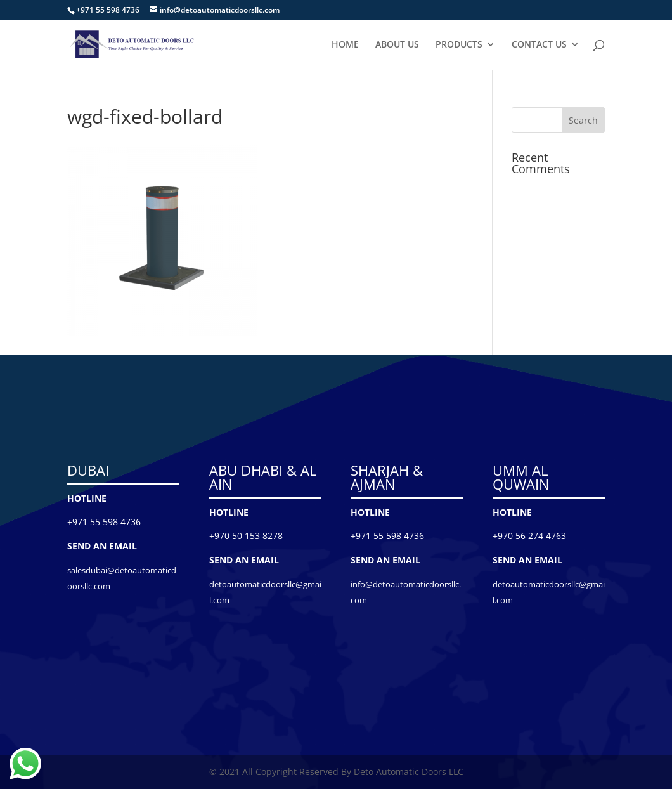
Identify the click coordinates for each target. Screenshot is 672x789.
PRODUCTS (459, 45)
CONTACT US (539, 45)
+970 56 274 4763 (529, 536)
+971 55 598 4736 (104, 522)
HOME (345, 45)
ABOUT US (397, 45)
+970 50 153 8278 (246, 536)
